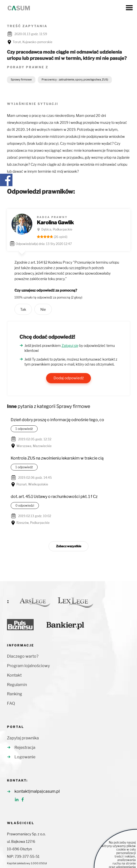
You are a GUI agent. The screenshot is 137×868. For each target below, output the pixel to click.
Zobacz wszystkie (69, 546)
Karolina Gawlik (55, 223)
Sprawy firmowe (21, 79)
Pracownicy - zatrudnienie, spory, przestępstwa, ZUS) (75, 79)
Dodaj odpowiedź (69, 378)
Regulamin (17, 685)
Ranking (15, 694)
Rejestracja (25, 748)
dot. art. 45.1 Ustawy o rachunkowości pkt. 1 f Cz (54, 497)
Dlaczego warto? (23, 656)
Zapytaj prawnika (23, 738)
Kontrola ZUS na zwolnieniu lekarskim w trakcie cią (57, 458)
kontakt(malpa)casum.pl (37, 791)
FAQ (11, 703)
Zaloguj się (70, 346)
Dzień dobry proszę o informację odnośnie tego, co (57, 420)
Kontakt (14, 675)
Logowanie (25, 757)
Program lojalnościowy (28, 666)
